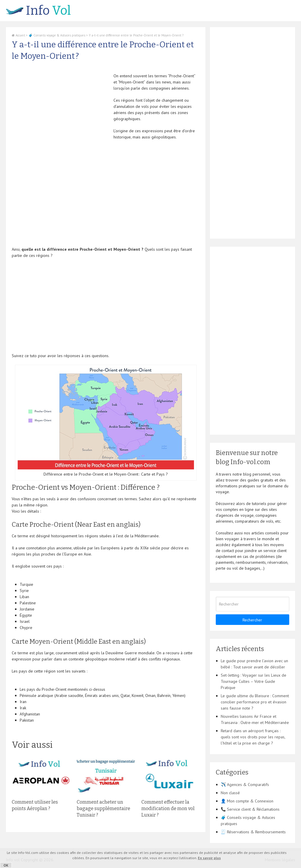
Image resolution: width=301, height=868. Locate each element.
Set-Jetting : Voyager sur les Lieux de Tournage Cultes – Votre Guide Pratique (254, 681)
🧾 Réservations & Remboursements (253, 832)
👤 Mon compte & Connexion (247, 801)
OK (6, 865)
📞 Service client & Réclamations (250, 809)
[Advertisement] (61, 114)
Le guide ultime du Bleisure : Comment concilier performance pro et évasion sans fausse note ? (255, 702)
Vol (38, 11)
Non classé (230, 793)
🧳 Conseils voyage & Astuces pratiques (57, 35)
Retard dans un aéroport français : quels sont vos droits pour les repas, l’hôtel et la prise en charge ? (253, 737)
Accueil (18, 35)
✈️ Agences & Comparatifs (245, 785)
